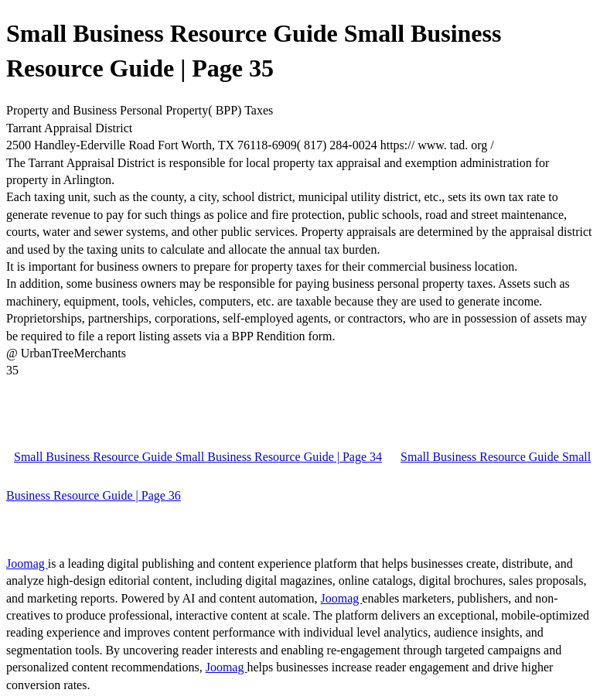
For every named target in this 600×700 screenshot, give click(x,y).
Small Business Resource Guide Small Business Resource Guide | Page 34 (198, 457)
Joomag (27, 563)
